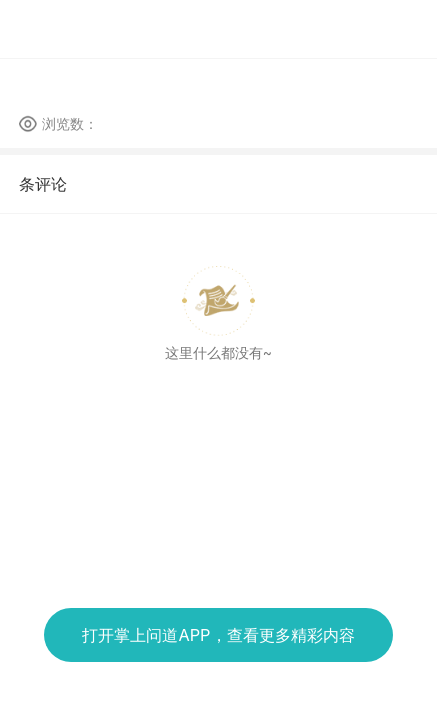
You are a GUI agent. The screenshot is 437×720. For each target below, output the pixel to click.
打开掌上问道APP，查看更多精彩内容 (218, 635)
